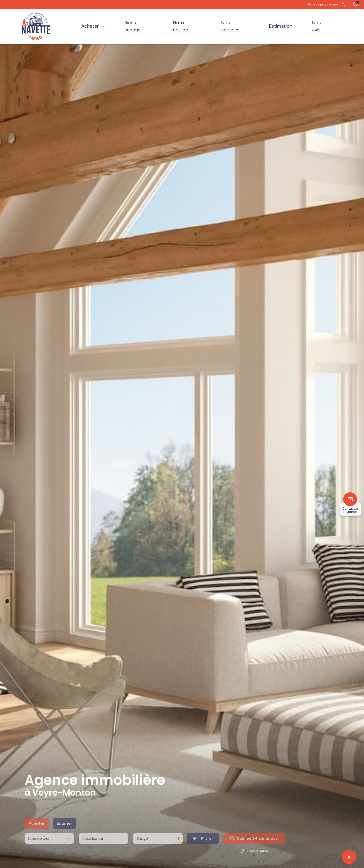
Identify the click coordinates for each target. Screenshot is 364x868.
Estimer (65, 831)
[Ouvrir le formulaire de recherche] (203, 847)
